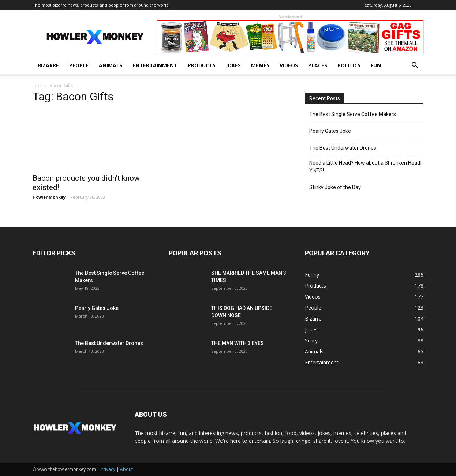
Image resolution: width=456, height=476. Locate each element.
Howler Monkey (49, 197)
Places (318, 65)
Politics (349, 65)
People (79, 65)
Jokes (233, 65)
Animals (111, 65)
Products (202, 65)
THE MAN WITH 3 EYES (238, 343)
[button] (415, 66)
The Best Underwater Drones (343, 148)
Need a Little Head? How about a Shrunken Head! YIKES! (365, 167)
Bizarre (48, 65)
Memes (260, 65)
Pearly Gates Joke (330, 131)
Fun (376, 65)
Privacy (108, 469)
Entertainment (155, 65)
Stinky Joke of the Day (335, 187)
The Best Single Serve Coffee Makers (353, 114)
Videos (289, 65)
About (126, 469)
